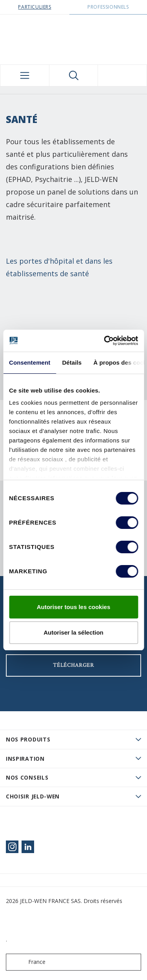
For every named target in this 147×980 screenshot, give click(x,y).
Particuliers (34, 7)
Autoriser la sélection (73, 632)
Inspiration (25, 759)
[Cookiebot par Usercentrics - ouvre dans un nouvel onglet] (105, 341)
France (27, 962)
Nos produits (28, 739)
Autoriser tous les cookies (74, 607)
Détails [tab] (72, 362)
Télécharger (73, 665)
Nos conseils (27, 777)
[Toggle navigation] (25, 75)
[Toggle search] (74, 75)
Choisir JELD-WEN (33, 796)
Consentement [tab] (30, 362)
